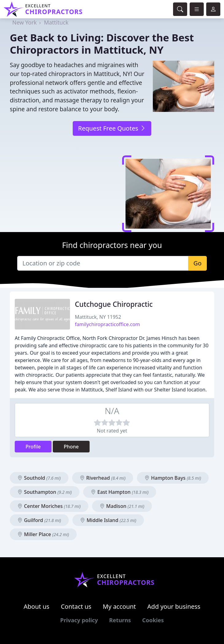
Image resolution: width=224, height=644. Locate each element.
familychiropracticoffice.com (107, 324)
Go (197, 263)
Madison (122, 506)
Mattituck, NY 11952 (98, 317)
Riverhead (103, 478)
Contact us (76, 606)
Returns (120, 620)
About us (37, 606)
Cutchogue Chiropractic (114, 304)
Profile (33, 447)
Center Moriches (49, 506)
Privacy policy (79, 620)
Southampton (45, 492)
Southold (39, 478)
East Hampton (120, 492)
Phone (71, 447)
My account (119, 606)
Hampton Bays (173, 478)
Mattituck (56, 22)
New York (25, 22)
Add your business (174, 606)
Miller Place (43, 534)
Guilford (39, 520)
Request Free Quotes (112, 128)
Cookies (153, 620)
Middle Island (108, 520)
